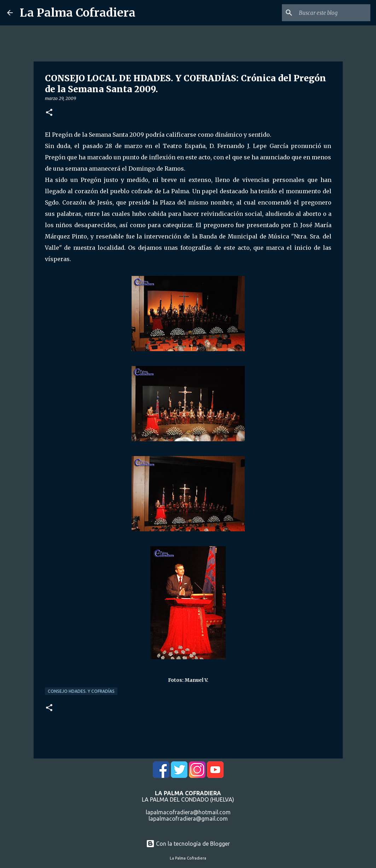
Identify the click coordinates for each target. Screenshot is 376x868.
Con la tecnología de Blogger (188, 844)
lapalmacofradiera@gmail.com (188, 819)
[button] (49, 113)
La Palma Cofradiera (78, 13)
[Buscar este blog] (333, 13)
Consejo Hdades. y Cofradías (81, 691)
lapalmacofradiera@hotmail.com (188, 812)
